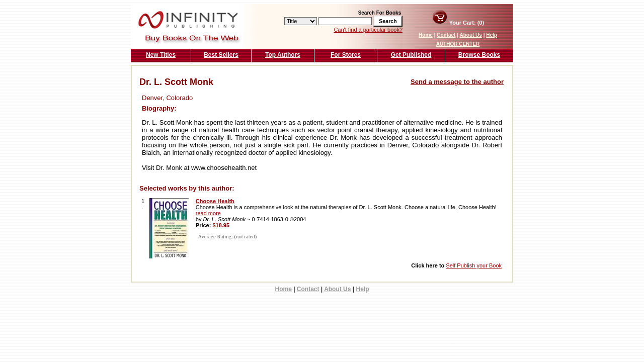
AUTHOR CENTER (458, 44)
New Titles (161, 55)
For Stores (346, 55)
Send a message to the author (457, 82)
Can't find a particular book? (368, 30)
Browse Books (479, 55)
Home (426, 35)
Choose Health (215, 201)
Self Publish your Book (474, 265)
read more (208, 213)
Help (492, 35)
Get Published (411, 55)
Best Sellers (221, 55)
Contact (446, 35)
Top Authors (283, 55)
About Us (470, 35)
